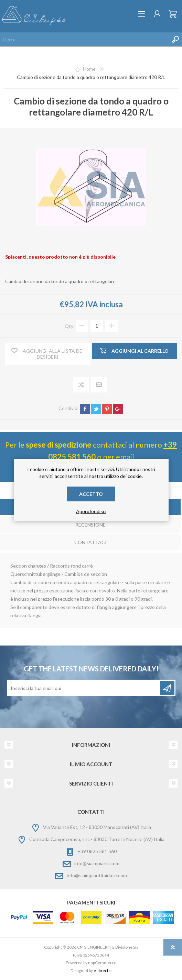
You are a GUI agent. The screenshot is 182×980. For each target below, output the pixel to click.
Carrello (173, 14)
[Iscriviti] (84, 688)
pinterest (107, 409)
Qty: (70, 326)
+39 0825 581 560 (97, 851)
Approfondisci (91, 511)
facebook (85, 409)
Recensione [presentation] (90, 525)
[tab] (90, 525)
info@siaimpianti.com (97, 863)
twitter (96, 409)
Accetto (91, 494)
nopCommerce (102, 963)
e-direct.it (103, 971)
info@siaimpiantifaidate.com (97, 875)
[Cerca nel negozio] (84, 39)
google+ (118, 409)
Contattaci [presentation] (90, 542)
